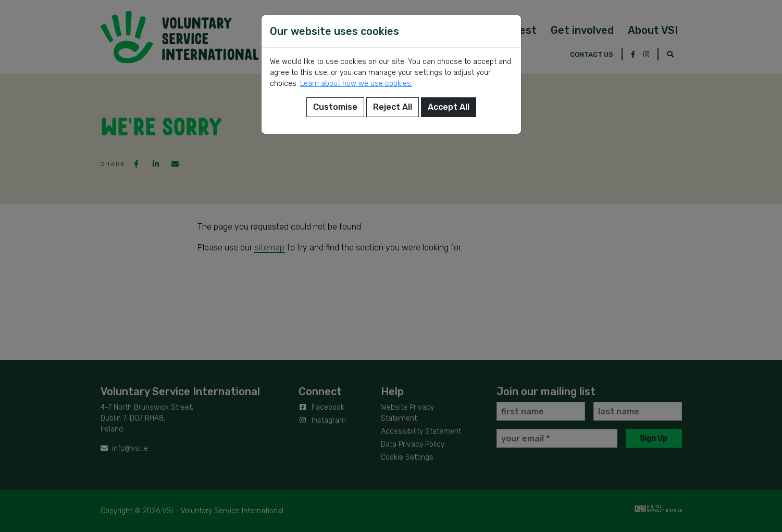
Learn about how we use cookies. (356, 84)
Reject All (393, 107)
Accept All (449, 107)
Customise (335, 107)
